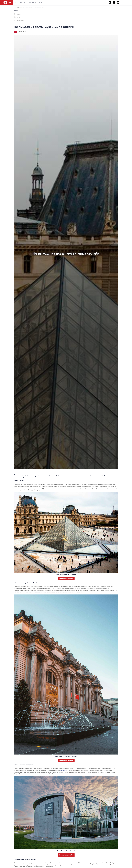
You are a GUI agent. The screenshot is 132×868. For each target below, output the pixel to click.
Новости (22, 2)
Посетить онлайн (66, 578)
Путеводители (32, 2)
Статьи (40, 2)
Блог (16, 2)
